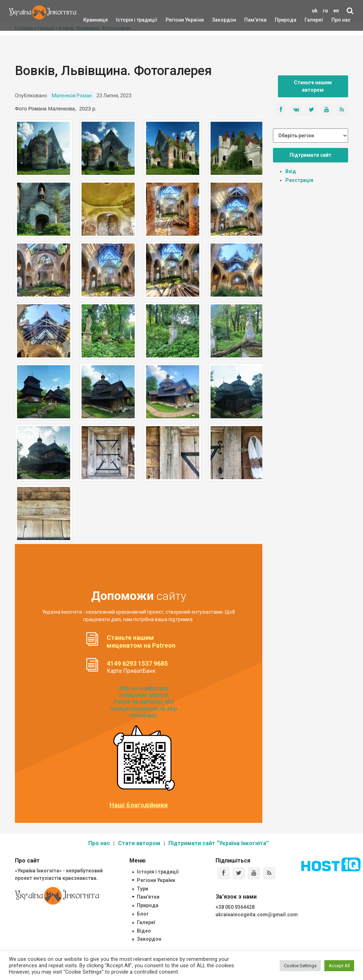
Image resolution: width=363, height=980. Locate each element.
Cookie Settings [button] (300, 966)
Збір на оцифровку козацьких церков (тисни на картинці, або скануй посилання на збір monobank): (144, 702)
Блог (143, 914)
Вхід (291, 171)
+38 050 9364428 (235, 907)
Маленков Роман (72, 96)
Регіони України (175, 20)
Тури (143, 889)
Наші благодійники (139, 805)
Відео (144, 931)
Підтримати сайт (311, 155)
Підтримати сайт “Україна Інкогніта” (219, 843)
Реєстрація (299, 180)
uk (315, 11)
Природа (280, 20)
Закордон (218, 20)
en (336, 11)
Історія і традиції (126, 20)
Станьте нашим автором (313, 86)
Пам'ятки (250, 20)
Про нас (341, 20)
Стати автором (139, 843)
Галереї (314, 20)
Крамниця (96, 20)
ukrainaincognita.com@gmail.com (257, 915)
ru (325, 11)
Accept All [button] (339, 966)
